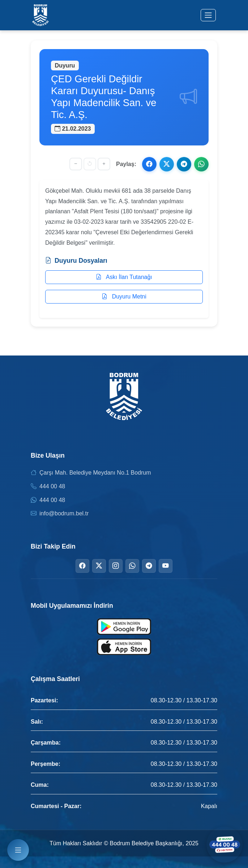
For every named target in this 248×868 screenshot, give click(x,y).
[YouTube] (166, 566)
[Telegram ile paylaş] (184, 164)
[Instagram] (116, 566)
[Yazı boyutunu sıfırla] (90, 164)
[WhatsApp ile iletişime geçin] (225, 845)
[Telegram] (149, 566)
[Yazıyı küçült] (76, 164)
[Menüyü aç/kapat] (208, 15)
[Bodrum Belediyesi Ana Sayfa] (40, 15)
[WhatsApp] (132, 566)
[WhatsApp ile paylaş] (201, 164)
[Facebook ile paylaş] (149, 164)
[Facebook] (82, 566)
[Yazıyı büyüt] (104, 164)
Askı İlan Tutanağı (124, 277)
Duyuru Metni (124, 296)
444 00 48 (52, 486)
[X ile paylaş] (167, 164)
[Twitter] (99, 566)
